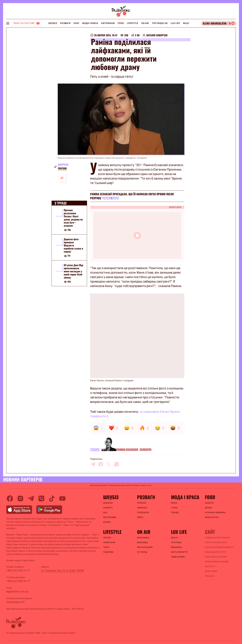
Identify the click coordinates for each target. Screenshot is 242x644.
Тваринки (142, 508)
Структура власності (216, 543)
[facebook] (101, 464)
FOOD (121, 23)
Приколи (142, 503)
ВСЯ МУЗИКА (143, 538)
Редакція (210, 576)
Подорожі (108, 552)
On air (145, 23)
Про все (107, 538)
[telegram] (93, 464)
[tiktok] (52, 498)
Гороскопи (143, 513)
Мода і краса (90, 23)
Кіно (76, 23)
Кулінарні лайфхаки (215, 513)
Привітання (109, 543)
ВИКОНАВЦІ (142, 543)
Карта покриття (179, 552)
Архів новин (211, 571)
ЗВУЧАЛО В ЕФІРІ (145, 547)
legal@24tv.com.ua (17, 591)
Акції (186, 23)
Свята (140, 517)
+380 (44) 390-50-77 (18, 581)
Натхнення (108, 23)
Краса (174, 503)
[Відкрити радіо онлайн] (219, 23)
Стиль (174, 508)
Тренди (175, 513)
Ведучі (174, 538)
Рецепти (209, 503)
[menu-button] (8, 23)
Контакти (210, 566)
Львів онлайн (178, 557)
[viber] (117, 464)
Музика (107, 522)
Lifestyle (133, 23)
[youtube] (62, 498)
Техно (106, 547)
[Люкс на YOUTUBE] (27, 23)
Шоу (105, 513)
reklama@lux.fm (15, 602)
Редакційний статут (216, 552)
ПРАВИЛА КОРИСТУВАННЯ (217, 538)
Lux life (175, 23)
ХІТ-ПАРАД (142, 552)
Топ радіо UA (160, 23)
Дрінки (209, 508)
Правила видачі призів (217, 562)
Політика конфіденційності (219, 547)
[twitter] (109, 464)
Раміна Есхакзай (127, 450)
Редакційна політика (216, 557)
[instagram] (20, 498)
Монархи (108, 503)
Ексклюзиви (110, 517)
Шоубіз (53, 23)
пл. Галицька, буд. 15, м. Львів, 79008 (62, 570)
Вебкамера (177, 547)
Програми (176, 543)
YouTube (62, 168)
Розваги (65, 23)
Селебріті (146, 450)
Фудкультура (212, 517)
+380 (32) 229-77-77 (18, 570)
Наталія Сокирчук (157, 35)
